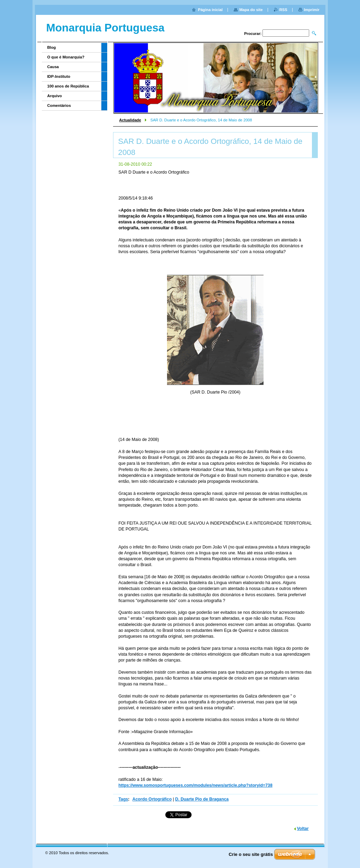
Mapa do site (251, 10)
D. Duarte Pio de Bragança (202, 799)
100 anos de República (68, 86)
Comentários (59, 105)
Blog (52, 47)
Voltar (303, 829)
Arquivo (55, 96)
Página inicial (210, 10)
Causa (53, 67)
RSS (283, 10)
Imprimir (312, 10)
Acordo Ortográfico (152, 799)
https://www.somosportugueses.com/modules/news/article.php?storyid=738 (196, 785)
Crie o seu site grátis (251, 854)
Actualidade (130, 120)
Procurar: (253, 34)
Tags (123, 799)
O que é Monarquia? (66, 57)
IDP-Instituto (59, 76)
